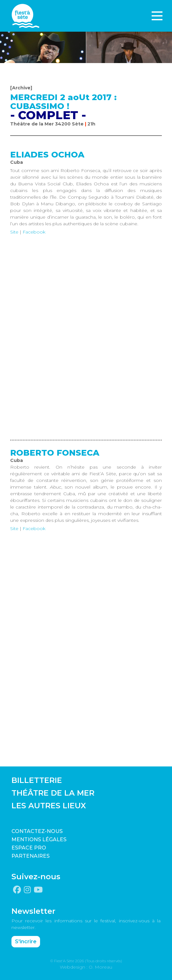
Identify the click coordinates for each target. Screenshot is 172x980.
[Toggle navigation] (157, 16)
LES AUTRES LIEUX (49, 806)
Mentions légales (39, 839)
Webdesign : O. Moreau (86, 967)
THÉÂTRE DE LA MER (53, 793)
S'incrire (26, 942)
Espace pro (29, 848)
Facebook (34, 232)
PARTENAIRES (31, 856)
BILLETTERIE (37, 780)
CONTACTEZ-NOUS (37, 831)
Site (14, 232)
